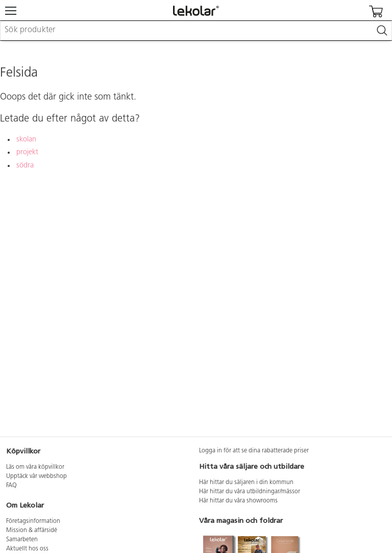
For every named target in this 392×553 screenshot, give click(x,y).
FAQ (11, 486)
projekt (27, 152)
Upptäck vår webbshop (36, 476)
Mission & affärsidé (32, 531)
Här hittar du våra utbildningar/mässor (250, 492)
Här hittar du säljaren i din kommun (246, 483)
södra (25, 166)
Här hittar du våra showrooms (238, 501)
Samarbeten (22, 540)
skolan (26, 140)
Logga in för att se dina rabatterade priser (254, 451)
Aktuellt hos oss (27, 549)
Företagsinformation (33, 521)
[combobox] (196, 31)
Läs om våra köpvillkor (35, 467)
